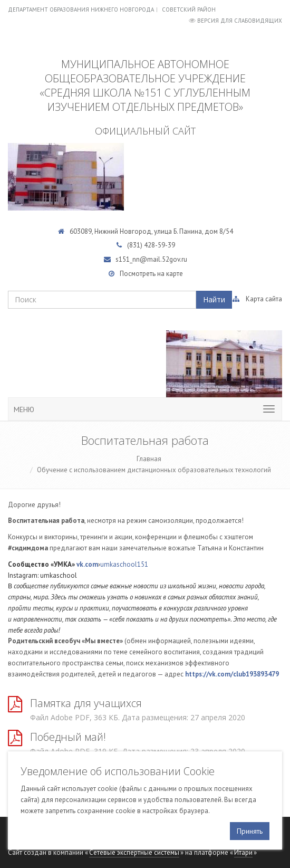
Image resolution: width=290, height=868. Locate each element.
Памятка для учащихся (86, 703)
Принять (250, 831)
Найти (214, 299)
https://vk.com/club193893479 (232, 674)
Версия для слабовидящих (240, 21)
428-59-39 (159, 245)
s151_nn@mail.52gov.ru (151, 259)
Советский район (189, 9)
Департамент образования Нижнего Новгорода (81, 9)
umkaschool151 (124, 564)
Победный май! (68, 737)
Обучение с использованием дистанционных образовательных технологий (154, 470)
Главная (149, 459)
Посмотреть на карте (151, 274)
